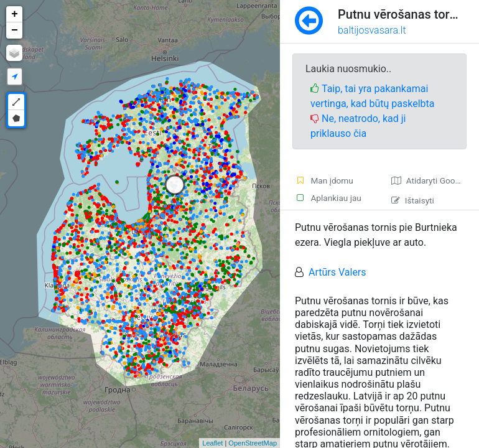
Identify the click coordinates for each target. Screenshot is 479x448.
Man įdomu (324, 180)
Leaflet (212, 443)
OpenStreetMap (253, 443)
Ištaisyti (413, 200)
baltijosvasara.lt (372, 30)
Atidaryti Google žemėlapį (435, 180)
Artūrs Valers (337, 272)
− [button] (15, 30)
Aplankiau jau (328, 198)
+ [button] (15, 14)
